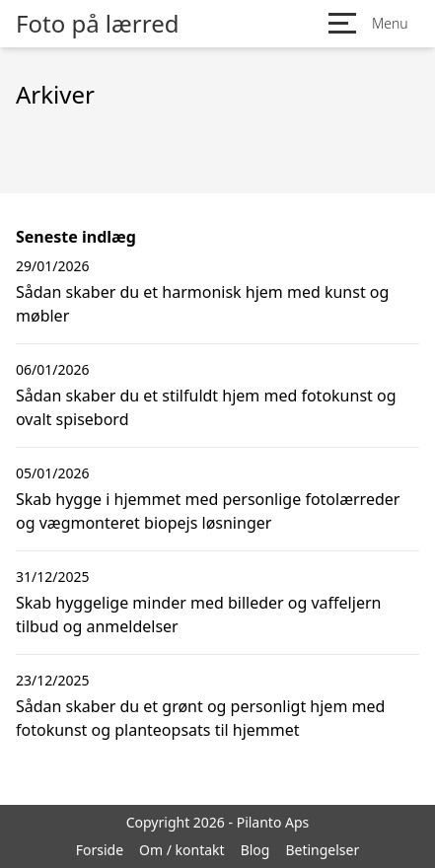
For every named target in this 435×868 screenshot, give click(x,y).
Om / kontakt (182, 850)
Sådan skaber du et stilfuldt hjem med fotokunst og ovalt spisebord (206, 407)
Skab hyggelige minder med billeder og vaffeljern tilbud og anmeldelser (198, 615)
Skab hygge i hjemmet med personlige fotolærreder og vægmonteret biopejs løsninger (208, 511)
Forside (100, 850)
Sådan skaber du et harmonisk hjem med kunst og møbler (202, 304)
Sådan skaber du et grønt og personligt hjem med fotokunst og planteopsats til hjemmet (200, 718)
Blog (255, 850)
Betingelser (322, 850)
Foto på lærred (97, 24)
